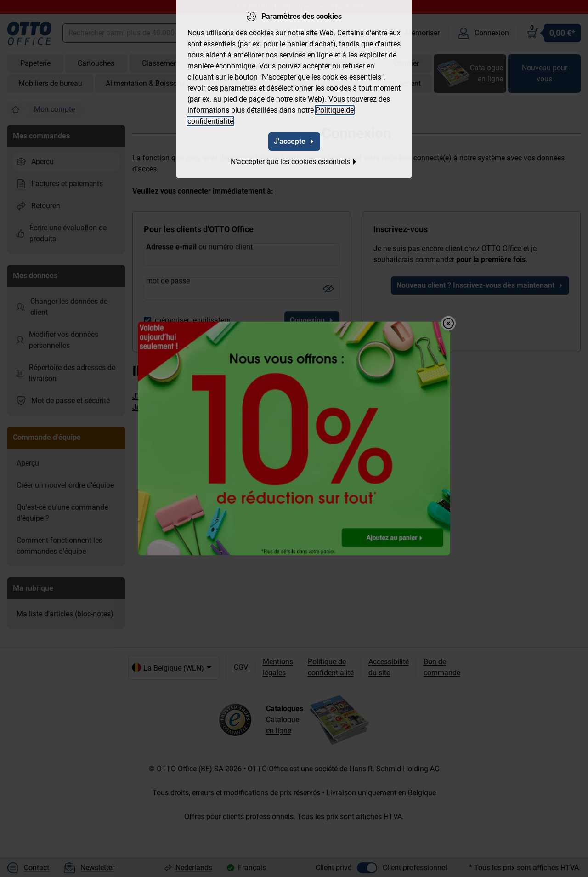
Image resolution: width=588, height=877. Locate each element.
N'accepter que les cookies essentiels (294, 161)
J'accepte (294, 140)
